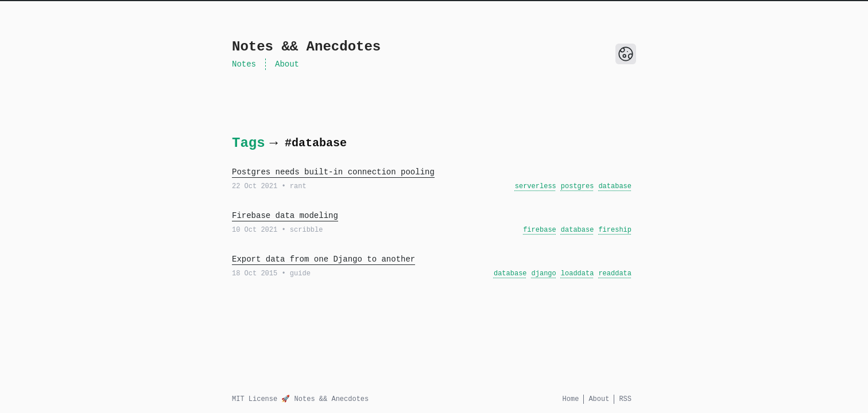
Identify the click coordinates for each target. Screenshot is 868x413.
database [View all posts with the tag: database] (615, 186)
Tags (249, 143)
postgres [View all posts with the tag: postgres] (578, 186)
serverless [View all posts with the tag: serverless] (536, 186)
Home (571, 399)
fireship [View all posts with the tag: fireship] (615, 230)
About (287, 64)
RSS (625, 399)
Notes (244, 64)
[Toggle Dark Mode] (626, 54)
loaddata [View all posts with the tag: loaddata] (578, 274)
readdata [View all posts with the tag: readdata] (615, 274)
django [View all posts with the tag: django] (544, 274)
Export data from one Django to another (323, 259)
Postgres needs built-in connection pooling (333, 172)
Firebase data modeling (285, 216)
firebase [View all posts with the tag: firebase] (540, 230)
